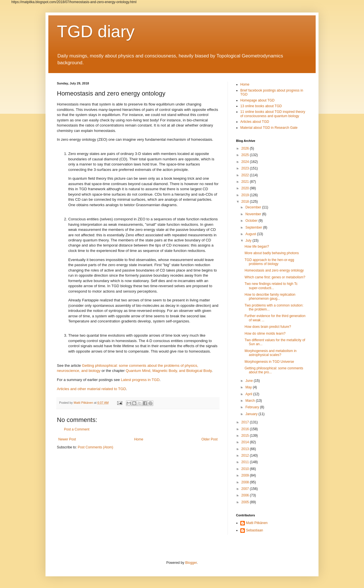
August (251, 234)
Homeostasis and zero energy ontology (274, 270)
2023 (246, 168)
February (253, 407)
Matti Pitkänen (257, 523)
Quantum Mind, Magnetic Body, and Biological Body (169, 371)
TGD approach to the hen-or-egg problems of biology (269, 262)
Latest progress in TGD (140, 380)
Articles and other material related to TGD (91, 389)
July (249, 241)
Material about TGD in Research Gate (269, 128)
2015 (246, 436)
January (252, 414)
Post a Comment (77, 429)
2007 (246, 489)
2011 (246, 462)
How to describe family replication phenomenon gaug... (270, 297)
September (254, 227)
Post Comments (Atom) (95, 447)
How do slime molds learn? (265, 334)
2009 (246, 475)
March (251, 401)
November (254, 214)
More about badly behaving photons (272, 253)
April (249, 394)
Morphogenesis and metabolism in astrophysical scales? (271, 353)
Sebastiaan (255, 530)
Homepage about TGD (258, 100)
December (254, 207)
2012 (246, 456)
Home (139, 439)
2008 (246, 482)
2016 (246, 429)
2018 (246, 202)
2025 (246, 155)
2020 (246, 188)
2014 (246, 442)
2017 (246, 422)
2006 (246, 495)
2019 (246, 195)
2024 (246, 162)
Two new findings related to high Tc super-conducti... (271, 286)
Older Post (209, 439)
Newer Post (67, 439)
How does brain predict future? (268, 327)
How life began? (257, 247)
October (252, 221)
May (249, 387)
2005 (246, 502)
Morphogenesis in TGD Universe (269, 362)
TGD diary (96, 31)
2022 (246, 175)
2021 (246, 182)
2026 (246, 148)
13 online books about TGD (261, 106)
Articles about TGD (255, 122)
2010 (246, 469)
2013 (246, 449)
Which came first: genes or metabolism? (275, 277)
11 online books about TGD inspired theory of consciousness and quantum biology (273, 114)
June (250, 381)
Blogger (191, 563)
